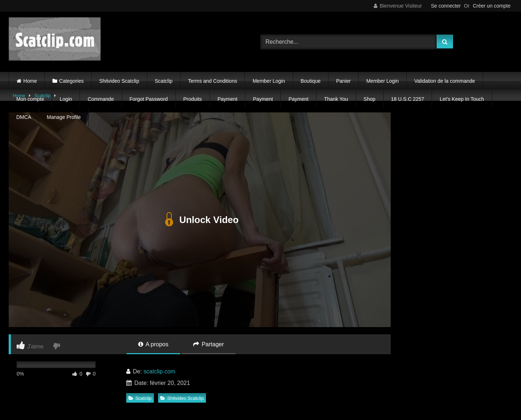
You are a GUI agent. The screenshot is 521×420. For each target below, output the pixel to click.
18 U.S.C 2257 (408, 99)
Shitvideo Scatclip (119, 81)
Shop (370, 99)
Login (66, 99)
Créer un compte (492, 6)
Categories (72, 81)
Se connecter (446, 6)
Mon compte (30, 99)
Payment (227, 99)
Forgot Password (149, 99)
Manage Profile (64, 117)
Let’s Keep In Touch (462, 99)
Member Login (269, 81)
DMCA (24, 117)
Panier (343, 81)
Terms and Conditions (213, 81)
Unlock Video (200, 220)
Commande (101, 99)
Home (30, 81)
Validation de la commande (445, 81)
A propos (153, 344)
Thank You (336, 99)
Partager (209, 344)
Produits (193, 99)
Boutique (311, 81)
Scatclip (164, 81)
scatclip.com (160, 371)
